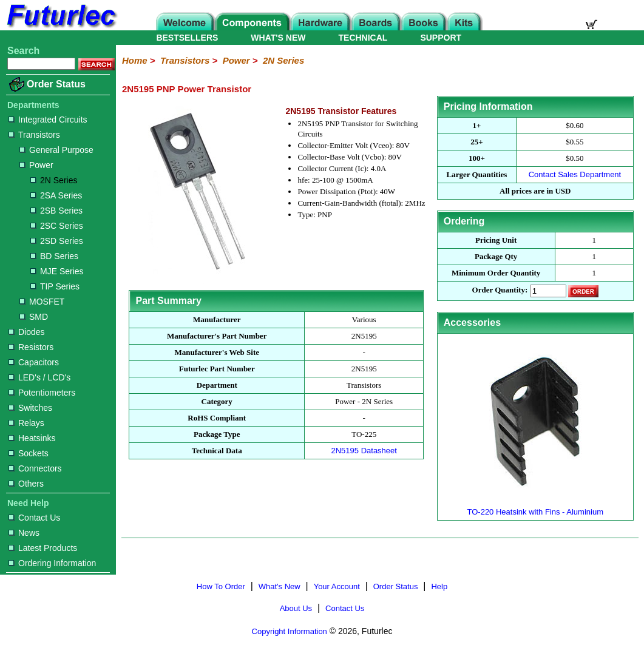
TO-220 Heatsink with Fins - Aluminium (535, 507)
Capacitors (34, 362)
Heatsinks (32, 438)
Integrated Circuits (48, 120)
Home (135, 60)
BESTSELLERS (187, 38)
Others (26, 484)
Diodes (27, 332)
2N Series (54, 180)
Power (36, 165)
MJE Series (57, 271)
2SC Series (57, 226)
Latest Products (43, 548)
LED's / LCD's (39, 377)
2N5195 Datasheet (364, 451)
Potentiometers (42, 393)
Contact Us (34, 518)
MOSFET (42, 302)
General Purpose (56, 150)
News (24, 533)
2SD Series (57, 241)
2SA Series (56, 195)
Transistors (34, 135)
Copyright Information (290, 631)
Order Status (56, 84)
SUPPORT (441, 38)
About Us (296, 608)
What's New (280, 586)
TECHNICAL (363, 38)
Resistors (31, 347)
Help (439, 586)
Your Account (337, 586)
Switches (30, 408)
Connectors (35, 468)
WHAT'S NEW (278, 38)
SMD (34, 317)
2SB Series (56, 211)
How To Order (221, 586)
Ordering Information (52, 563)
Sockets (29, 453)
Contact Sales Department (575, 174)
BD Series (54, 256)
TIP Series (55, 286)
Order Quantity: (500, 290)
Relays (26, 423)
